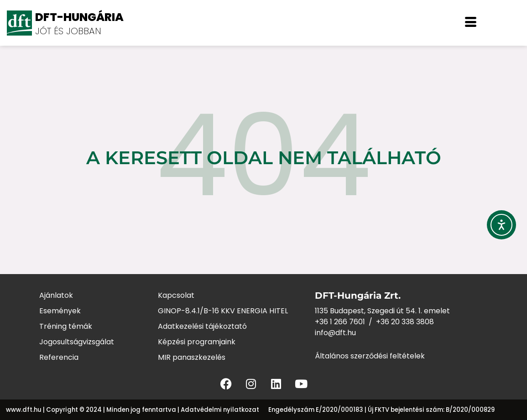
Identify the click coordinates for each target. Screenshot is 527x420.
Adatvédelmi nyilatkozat (220, 410)
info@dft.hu (335, 333)
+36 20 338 (396, 322)
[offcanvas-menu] (471, 23)
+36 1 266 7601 (340, 322)
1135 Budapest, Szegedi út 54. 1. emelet (382, 311)
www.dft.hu (24, 410)
